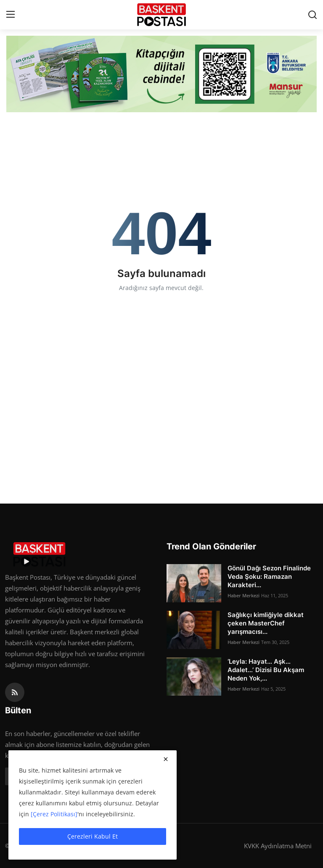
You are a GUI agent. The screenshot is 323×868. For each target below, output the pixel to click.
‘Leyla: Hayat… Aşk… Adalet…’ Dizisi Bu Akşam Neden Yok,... (266, 670)
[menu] (11, 15)
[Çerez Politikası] (54, 814)
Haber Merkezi (244, 595)
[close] (166, 759)
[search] (312, 15)
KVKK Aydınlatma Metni (278, 846)
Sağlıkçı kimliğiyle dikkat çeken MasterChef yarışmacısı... (266, 623)
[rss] (15, 692)
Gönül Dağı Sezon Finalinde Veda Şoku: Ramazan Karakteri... (269, 576)
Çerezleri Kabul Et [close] (93, 836)
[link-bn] (161, 74)
